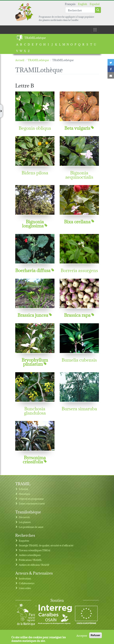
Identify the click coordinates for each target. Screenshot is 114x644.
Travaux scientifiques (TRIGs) (35, 550)
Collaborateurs (27, 583)
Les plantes (25, 522)
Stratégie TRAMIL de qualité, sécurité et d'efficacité (46, 545)
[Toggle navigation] (95, 30)
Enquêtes (24, 541)
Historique (24, 494)
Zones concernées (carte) (32, 503)
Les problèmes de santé (31, 527)
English (83, 4)
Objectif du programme (31, 499)
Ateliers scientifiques (30, 555)
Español (95, 4)
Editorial (23, 489)
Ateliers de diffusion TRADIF (34, 565)
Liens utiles (25, 588)
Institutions (25, 578)
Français (70, 4)
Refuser (96, 637)
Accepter (82, 637)
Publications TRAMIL (30, 560)
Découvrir (24, 517)
